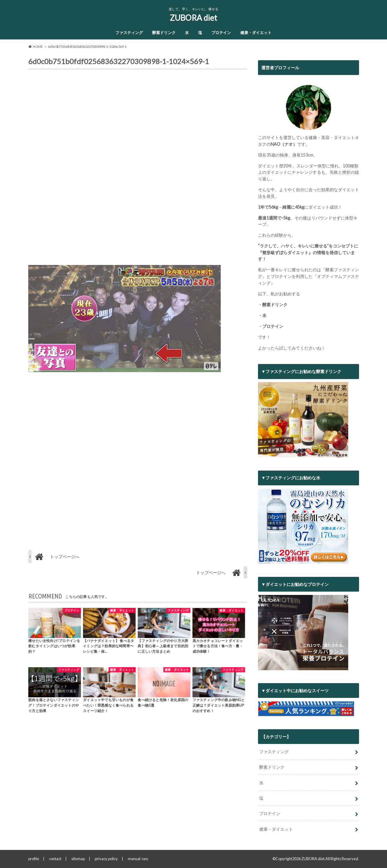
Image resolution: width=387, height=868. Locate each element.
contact (55, 859)
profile (34, 859)
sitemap (78, 859)
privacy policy (106, 859)
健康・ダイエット (256, 33)
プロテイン (221, 33)
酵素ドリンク (164, 33)
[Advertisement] (138, 170)
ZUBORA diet (193, 18)
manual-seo (138, 859)
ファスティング (129, 33)
